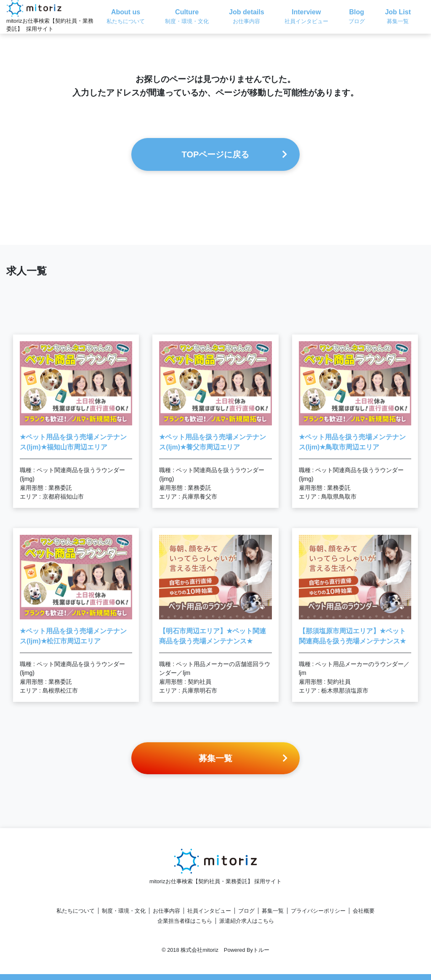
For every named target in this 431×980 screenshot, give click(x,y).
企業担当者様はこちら (185, 921)
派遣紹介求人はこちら (247, 921)
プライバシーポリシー (318, 911)
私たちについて (76, 911)
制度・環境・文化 (124, 911)
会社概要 (364, 911)
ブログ (246, 911)
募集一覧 (273, 911)
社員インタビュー (209, 911)
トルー (261, 950)
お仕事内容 (166, 911)
